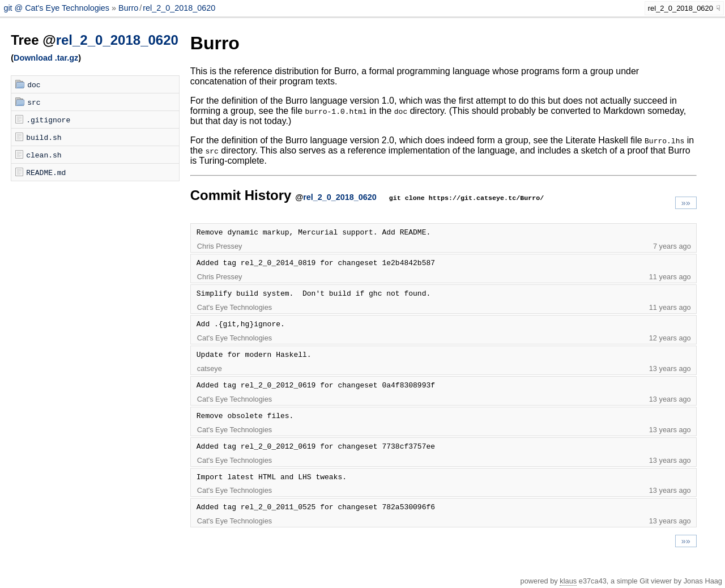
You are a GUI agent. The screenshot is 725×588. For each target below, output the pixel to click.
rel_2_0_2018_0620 (179, 8)
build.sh (44, 137)
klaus (568, 581)
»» (686, 203)
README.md (46, 172)
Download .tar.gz (46, 58)
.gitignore (48, 120)
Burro (128, 8)
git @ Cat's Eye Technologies (57, 8)
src (34, 102)
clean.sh (44, 155)
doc (34, 84)
